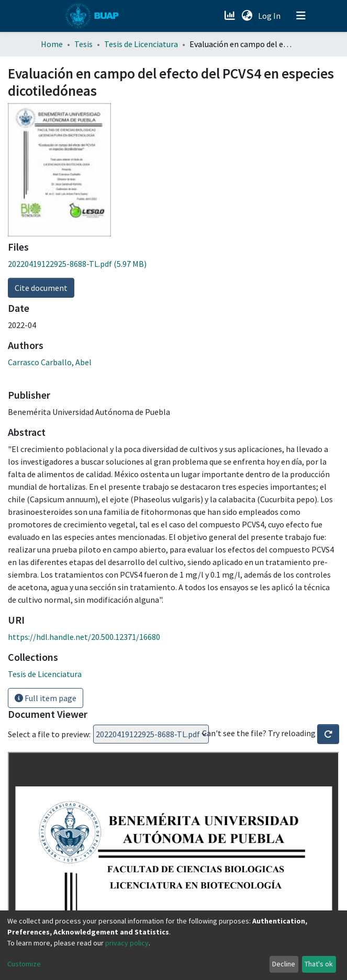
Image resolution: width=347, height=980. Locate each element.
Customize (24, 964)
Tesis (83, 44)
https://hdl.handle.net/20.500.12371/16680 (84, 637)
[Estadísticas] (231, 16)
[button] (247, 16)
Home (52, 44)
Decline (284, 964)
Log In (270, 16)
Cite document (41, 288)
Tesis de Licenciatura (141, 44)
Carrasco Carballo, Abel (50, 362)
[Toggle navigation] (301, 16)
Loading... (151, 734)
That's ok (319, 964)
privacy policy (127, 943)
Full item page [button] (46, 698)
